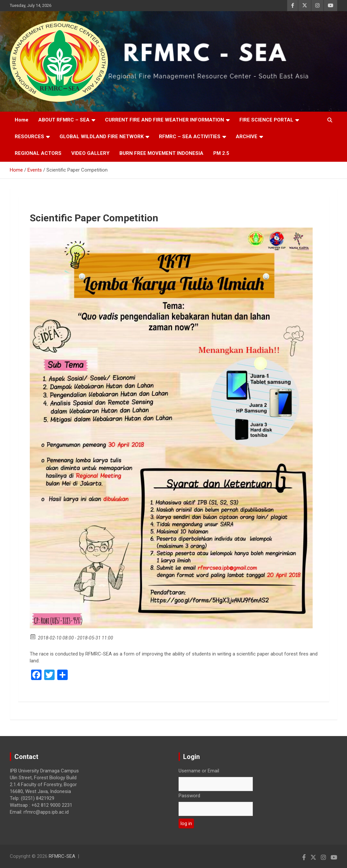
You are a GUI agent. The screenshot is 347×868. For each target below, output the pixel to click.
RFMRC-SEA (62, 856)
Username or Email (199, 771)
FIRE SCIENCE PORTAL (266, 120)
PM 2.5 (221, 153)
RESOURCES (29, 137)
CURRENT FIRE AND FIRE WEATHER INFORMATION (165, 120)
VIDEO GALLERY (90, 153)
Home (22, 120)
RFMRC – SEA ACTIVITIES (190, 137)
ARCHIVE (247, 137)
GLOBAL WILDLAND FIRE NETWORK (102, 137)
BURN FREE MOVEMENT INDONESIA (161, 153)
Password (189, 796)
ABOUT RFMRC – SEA (64, 120)
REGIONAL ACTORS (38, 153)
